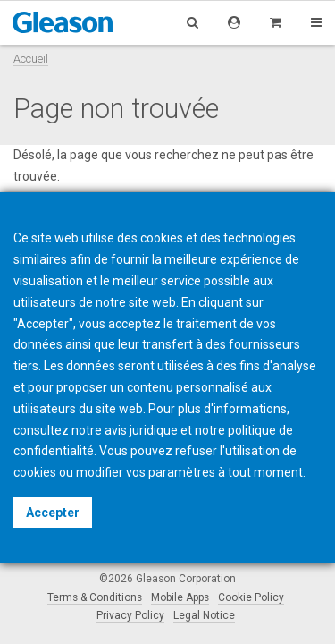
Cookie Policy (251, 597)
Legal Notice (204, 615)
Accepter (53, 513)
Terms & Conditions (95, 597)
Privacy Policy (130, 615)
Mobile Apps (180, 597)
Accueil (31, 59)
